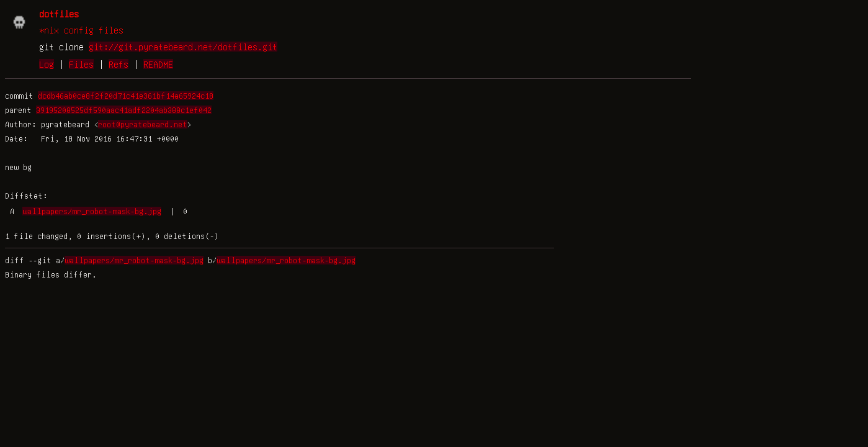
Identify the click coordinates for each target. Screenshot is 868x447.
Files (81, 64)
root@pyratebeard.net (143, 124)
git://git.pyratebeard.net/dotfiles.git (183, 47)
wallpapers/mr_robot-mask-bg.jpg (92, 211)
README (158, 64)
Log (47, 64)
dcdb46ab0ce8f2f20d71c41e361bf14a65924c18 (126, 96)
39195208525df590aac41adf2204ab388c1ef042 (124, 110)
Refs (119, 64)
